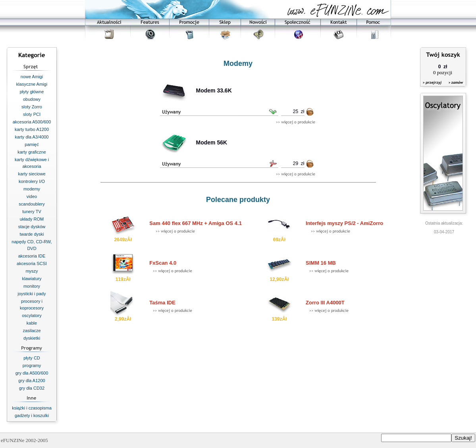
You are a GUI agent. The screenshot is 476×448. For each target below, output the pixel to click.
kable (32, 323)
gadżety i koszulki (32, 415)
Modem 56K (212, 142)
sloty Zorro (32, 107)
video (32, 196)
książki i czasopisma (32, 408)
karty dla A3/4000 (32, 137)
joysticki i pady (32, 294)
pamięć (32, 144)
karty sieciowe (32, 174)
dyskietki (32, 338)
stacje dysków (32, 227)
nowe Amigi (32, 77)
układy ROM (32, 219)
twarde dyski (32, 234)
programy (32, 365)
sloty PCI (32, 114)
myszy (32, 271)
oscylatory (32, 315)
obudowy (32, 99)
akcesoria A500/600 (32, 122)
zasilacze (32, 331)
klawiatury (32, 279)
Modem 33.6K (214, 90)
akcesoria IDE (32, 256)
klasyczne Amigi (32, 84)
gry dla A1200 (32, 381)
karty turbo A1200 (32, 129)
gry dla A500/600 (32, 373)
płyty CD (32, 358)
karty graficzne (32, 152)
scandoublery (32, 204)
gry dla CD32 (32, 388)
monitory (32, 286)
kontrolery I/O (32, 181)
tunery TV (32, 212)
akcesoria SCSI (32, 263)
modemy (32, 189)
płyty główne (32, 92)
